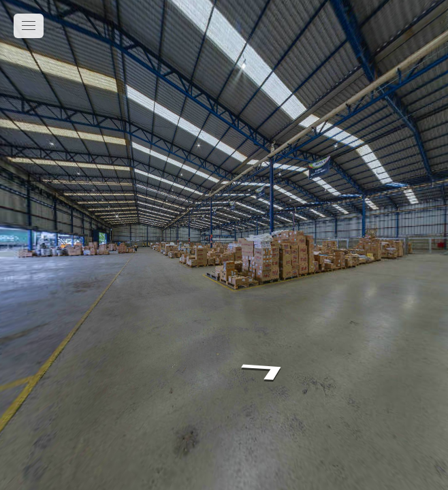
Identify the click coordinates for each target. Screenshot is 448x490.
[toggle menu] (29, 26)
